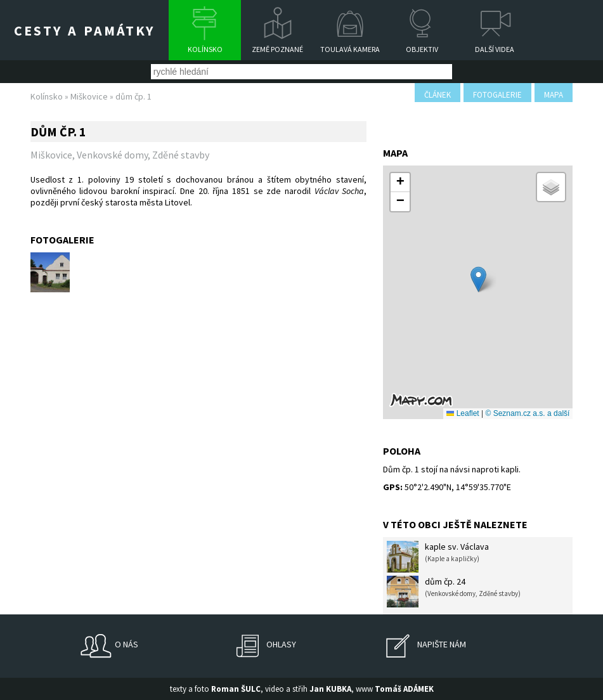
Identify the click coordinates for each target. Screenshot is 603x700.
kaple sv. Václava (438, 557)
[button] (478, 279)
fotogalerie (497, 95)
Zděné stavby (181, 155)
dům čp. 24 (454, 592)
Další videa (495, 49)
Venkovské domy (112, 155)
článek (438, 95)
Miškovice (89, 96)
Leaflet (463, 413)
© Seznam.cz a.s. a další (528, 413)
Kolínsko (205, 49)
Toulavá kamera (350, 49)
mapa (554, 95)
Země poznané (277, 49)
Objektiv (422, 49)
